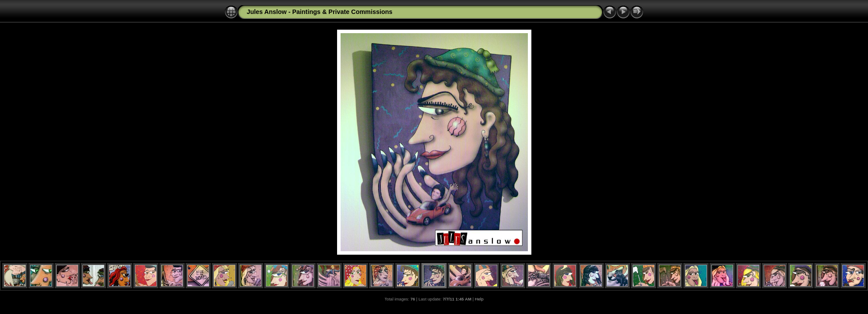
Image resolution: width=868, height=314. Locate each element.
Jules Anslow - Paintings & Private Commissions (320, 12)
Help (479, 299)
